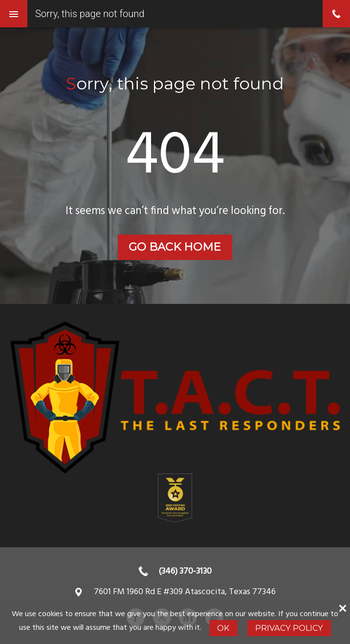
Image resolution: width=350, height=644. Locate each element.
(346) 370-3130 (185, 571)
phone (336, 14)
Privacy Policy (289, 628)
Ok (223, 628)
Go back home (175, 247)
